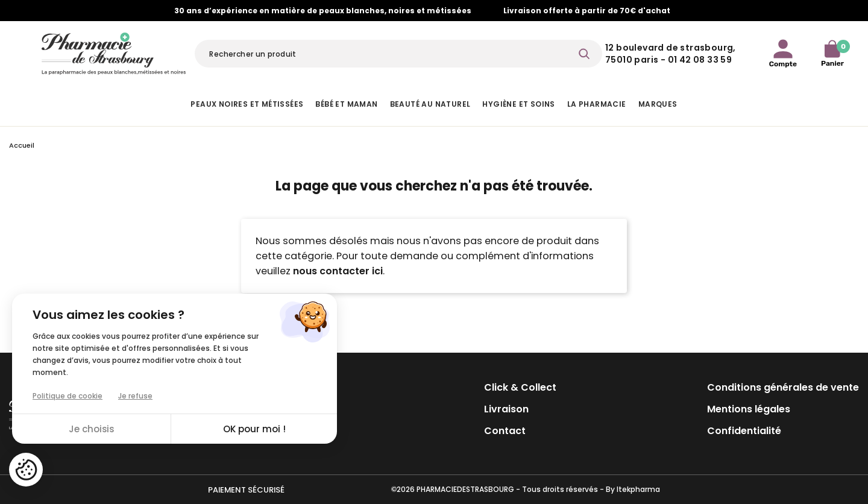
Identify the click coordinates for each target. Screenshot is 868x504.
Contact (505, 431)
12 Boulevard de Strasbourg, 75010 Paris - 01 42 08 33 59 (671, 54)
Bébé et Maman (346, 104)
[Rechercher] (398, 54)
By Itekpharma (633, 489)
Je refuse (135, 396)
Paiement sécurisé (246, 490)
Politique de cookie (68, 396)
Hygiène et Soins (518, 104)
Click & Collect (520, 387)
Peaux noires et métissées (247, 104)
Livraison (506, 409)
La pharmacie (597, 104)
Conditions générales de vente (783, 387)
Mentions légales (749, 409)
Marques (658, 104)
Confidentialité (744, 431)
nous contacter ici (338, 271)
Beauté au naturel (430, 104)
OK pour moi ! (254, 429)
